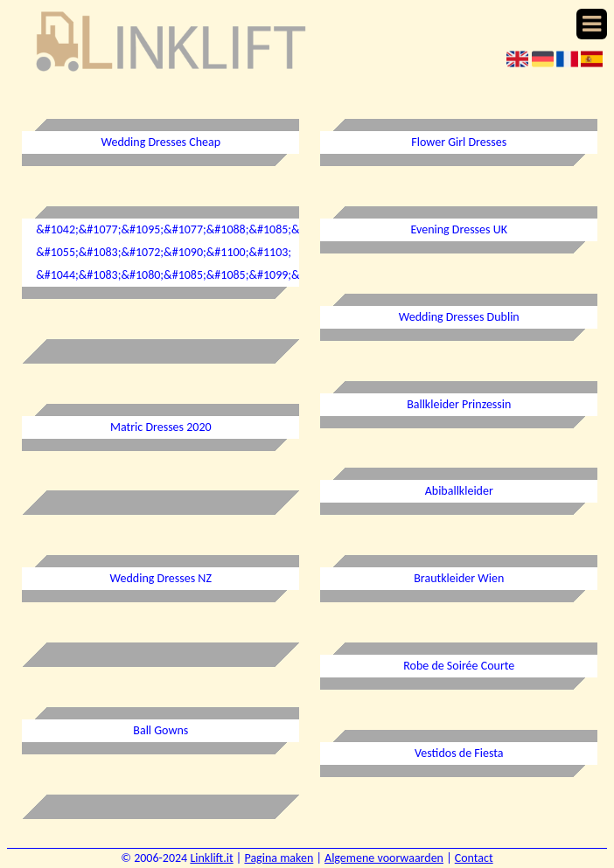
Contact (474, 858)
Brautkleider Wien (459, 578)
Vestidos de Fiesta (459, 753)
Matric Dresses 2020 (161, 427)
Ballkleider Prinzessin (459, 404)
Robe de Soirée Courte (459, 666)
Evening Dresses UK (459, 229)
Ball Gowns (160, 730)
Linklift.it (211, 858)
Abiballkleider (459, 491)
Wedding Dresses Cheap (160, 142)
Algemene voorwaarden (384, 858)
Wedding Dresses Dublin (459, 317)
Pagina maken (279, 858)
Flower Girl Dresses (459, 142)
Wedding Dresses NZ (161, 578)
